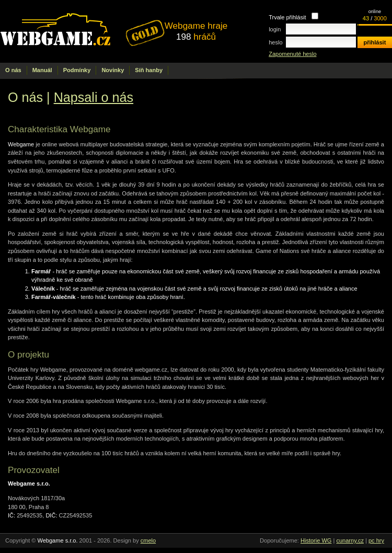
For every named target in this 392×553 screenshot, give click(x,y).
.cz (83, 31)
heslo (275, 42)
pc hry (376, 540)
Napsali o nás (94, 97)
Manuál (42, 70)
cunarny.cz (350, 540)
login (275, 29)
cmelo (148, 540)
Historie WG (316, 540)
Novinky (113, 70)
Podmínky (77, 70)
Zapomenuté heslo (292, 54)
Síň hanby (149, 70)
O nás (13, 70)
